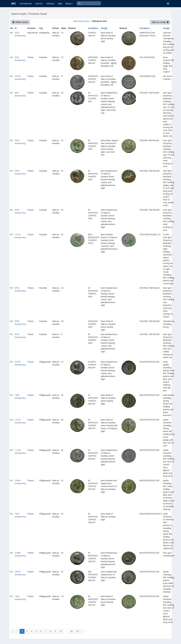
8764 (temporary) (20, 172)
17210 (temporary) (20, 236)
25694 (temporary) (20, 482)
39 (77, 631)
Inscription (93, 28)
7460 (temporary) (20, 396)
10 (61, 631)
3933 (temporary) (20, 142)
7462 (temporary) (20, 598)
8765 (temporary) (20, 289)
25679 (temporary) (20, 573)
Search (39, 4)
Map (60, 4)
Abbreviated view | (82, 21)
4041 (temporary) (20, 94)
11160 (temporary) (20, 451)
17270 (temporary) (20, 421)
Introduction (26, 4)
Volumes (50, 4)
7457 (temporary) (20, 515)
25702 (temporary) (20, 363)
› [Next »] (82, 631)
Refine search (20, 22)
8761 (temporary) (20, 59)
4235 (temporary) (20, 34)
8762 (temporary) (20, 336)
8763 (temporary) (20, 211)
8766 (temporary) (20, 323)
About (69, 4)
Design (104, 28)
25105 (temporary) (20, 78)
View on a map (160, 22)
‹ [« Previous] (13, 631)
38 (71, 631)
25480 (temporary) (20, 554)
